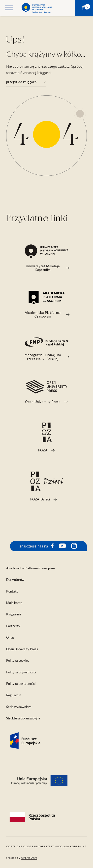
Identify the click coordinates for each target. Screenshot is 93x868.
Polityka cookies (18, 661)
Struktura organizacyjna (23, 718)
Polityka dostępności (21, 684)
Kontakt (12, 591)
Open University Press (22, 649)
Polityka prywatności (21, 672)
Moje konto (14, 603)
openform (29, 858)
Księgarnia (14, 614)
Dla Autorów (15, 580)
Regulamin (14, 695)
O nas (10, 637)
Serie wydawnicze (19, 707)
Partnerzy (13, 626)
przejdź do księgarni (26, 82)
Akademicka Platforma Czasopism (31, 568)
